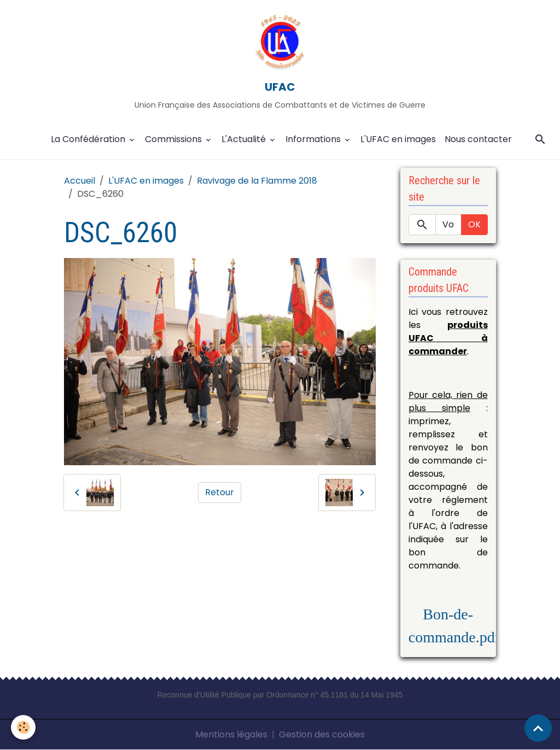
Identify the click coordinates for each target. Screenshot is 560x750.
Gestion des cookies (322, 734)
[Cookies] (23, 727)
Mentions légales (231, 734)
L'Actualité (245, 139)
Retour (220, 492)
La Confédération (89, 139)
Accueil (80, 181)
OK (474, 224)
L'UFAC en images (398, 139)
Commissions (174, 139)
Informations (314, 139)
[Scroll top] (538, 728)
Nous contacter (478, 139)
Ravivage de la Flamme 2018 (257, 181)
